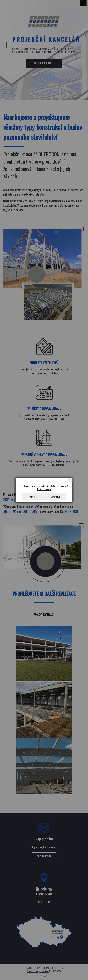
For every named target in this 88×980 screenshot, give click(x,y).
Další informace (44, 489)
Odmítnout (55, 497)
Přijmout (33, 497)
